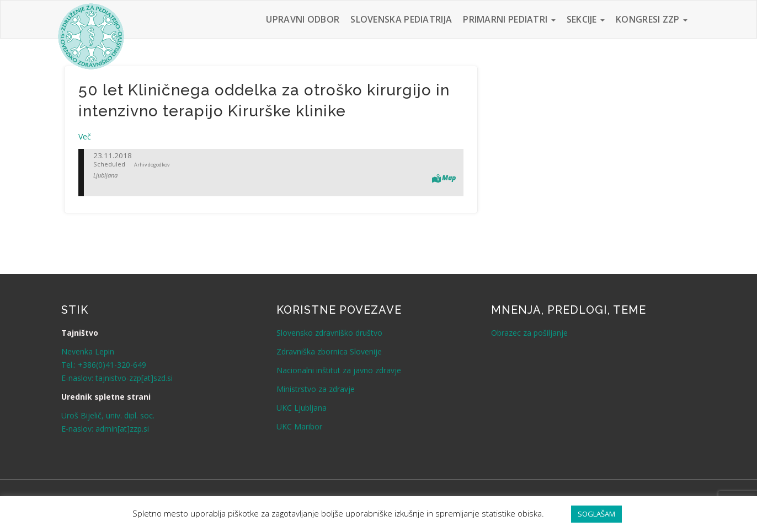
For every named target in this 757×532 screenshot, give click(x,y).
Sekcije (586, 19)
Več (85, 136)
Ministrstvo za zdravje (316, 389)
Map (449, 178)
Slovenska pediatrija (401, 19)
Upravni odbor (303, 19)
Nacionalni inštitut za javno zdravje (339, 370)
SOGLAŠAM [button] (596, 514)
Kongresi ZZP (652, 19)
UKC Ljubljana (302, 408)
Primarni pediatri (509, 19)
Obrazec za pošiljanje (529, 333)
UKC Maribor (299, 426)
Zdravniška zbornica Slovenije (329, 351)
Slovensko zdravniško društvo (329, 333)
